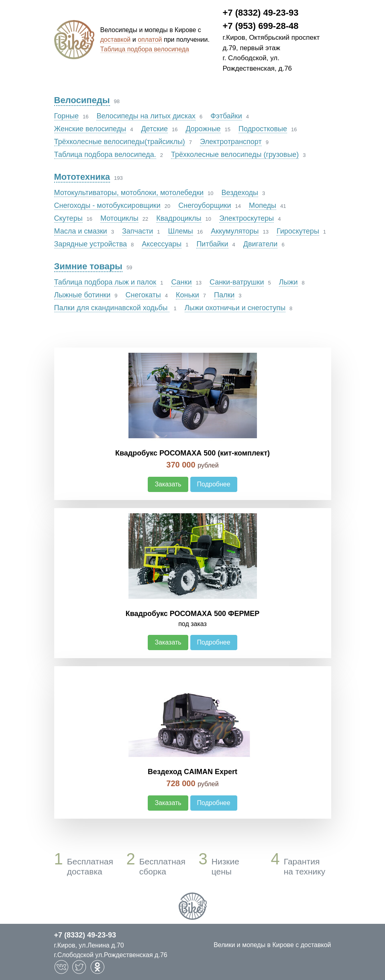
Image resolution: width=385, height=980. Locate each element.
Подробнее (214, 484)
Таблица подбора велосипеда (145, 49)
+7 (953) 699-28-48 (261, 26)
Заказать (168, 484)
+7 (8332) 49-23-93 (261, 13)
